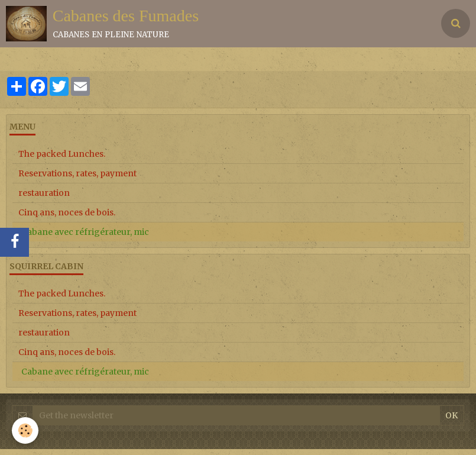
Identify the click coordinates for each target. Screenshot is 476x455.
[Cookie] (25, 430)
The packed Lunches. (62, 154)
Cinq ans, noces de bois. (67, 212)
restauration (44, 193)
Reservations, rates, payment (77, 173)
